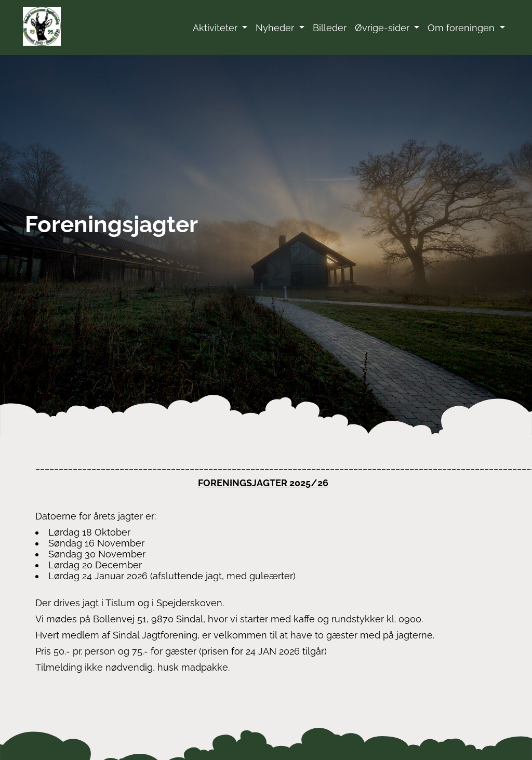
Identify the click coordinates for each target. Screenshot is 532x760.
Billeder (330, 28)
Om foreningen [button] (462, 28)
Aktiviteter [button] (216, 28)
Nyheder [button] (276, 28)
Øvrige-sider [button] (383, 28)
